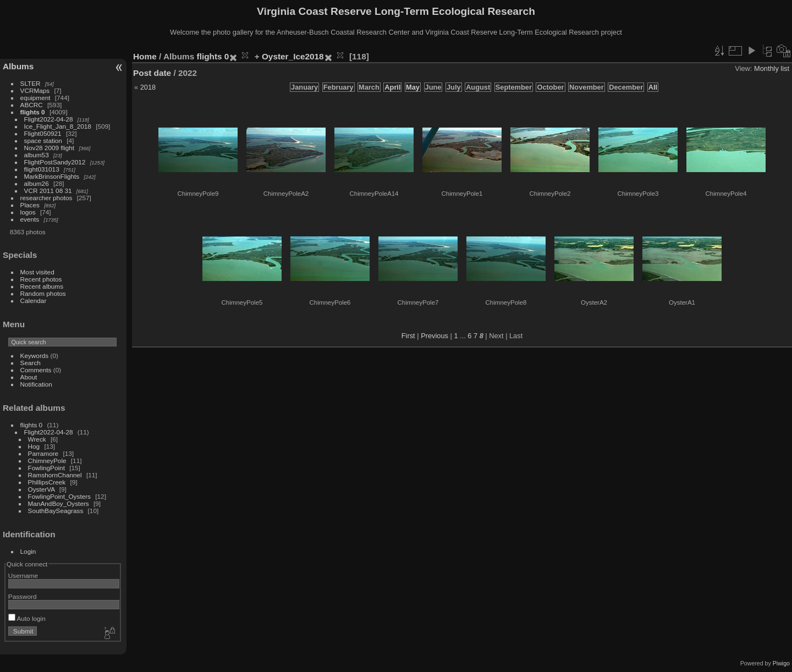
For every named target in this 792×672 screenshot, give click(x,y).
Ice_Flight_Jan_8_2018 (58, 126)
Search (31, 363)
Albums (18, 66)
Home (145, 56)
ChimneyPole (47, 461)
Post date (152, 73)
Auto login (27, 618)
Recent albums (42, 286)
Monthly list (772, 68)
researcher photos (46, 198)
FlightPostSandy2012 (55, 162)
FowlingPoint (46, 468)
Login (28, 551)
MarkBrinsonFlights (52, 176)
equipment (35, 98)
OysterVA (42, 489)
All (653, 87)
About (29, 377)
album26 (37, 183)
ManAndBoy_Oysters (59, 503)
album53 (37, 155)
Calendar (34, 301)
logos (28, 212)
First (408, 336)
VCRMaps (35, 90)
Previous (435, 336)
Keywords (35, 356)
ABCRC (32, 105)
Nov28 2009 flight (50, 148)
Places (30, 205)
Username (23, 575)
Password (23, 596)
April (392, 87)
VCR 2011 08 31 (48, 191)
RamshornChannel (55, 475)
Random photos (43, 293)
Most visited (37, 272)
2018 (148, 87)
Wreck (37, 439)
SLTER (31, 83)
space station (43, 141)
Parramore (43, 453)
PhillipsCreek (47, 482)
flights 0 (33, 112)
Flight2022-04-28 (49, 119)
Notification (36, 384)
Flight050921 (43, 133)
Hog (34, 446)
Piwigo (781, 663)
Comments (36, 370)
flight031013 (42, 169)
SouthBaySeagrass (56, 511)
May (413, 87)
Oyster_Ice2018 (293, 56)
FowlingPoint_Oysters (59, 496)
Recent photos (41, 279)
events (30, 219)
